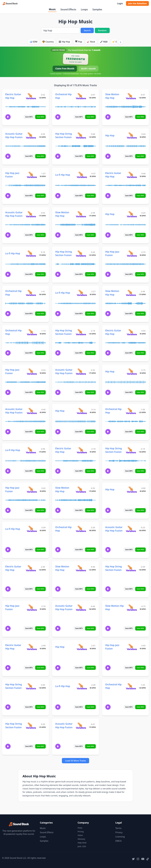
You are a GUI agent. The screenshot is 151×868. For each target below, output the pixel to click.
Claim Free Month (65, 69)
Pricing (81, 832)
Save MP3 (29, 117)
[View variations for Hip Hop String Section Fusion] (81, 135)
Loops (84, 9)
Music (52, 9)
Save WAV (40, 117)
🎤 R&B (104, 42)
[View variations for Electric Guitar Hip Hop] (31, 96)
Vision (80, 835)
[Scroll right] (121, 42)
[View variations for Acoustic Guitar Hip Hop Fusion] (31, 135)
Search (87, 30)
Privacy (119, 832)
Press (80, 828)
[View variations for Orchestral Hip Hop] (81, 96)
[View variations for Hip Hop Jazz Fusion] (32, 175)
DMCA (119, 841)
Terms (118, 828)
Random (102, 30)
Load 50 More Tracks (76, 761)
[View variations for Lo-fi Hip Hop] (82, 175)
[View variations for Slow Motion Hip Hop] (131, 96)
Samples (97, 9)
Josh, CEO (82, 846)
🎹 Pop (78, 42)
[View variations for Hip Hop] (132, 135)
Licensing (120, 837)
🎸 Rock (91, 42)
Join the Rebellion (137, 3)
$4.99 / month (88, 69)
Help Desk (82, 843)
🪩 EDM (33, 42)
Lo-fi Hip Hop (63, 175)
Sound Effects (68, 9)
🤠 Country (48, 42)
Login (120, 3)
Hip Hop (110, 135)
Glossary (81, 839)
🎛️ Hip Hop (64, 42)
